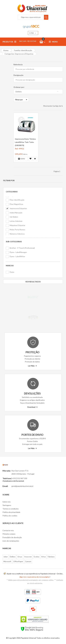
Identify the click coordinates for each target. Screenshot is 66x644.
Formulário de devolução (12, 537)
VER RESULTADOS (33, 282)
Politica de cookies (10, 516)
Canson (28, 561)
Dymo (12, 272)
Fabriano (51, 557)
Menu (53, 42)
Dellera (13, 557)
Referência (18, 64)
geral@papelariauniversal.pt (22, 486)
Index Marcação (16, 213)
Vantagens (7, 505)
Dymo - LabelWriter (17, 256)
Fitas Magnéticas (16, 204)
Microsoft (7, 561)
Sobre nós (7, 502)
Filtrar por (21, 100)
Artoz (44, 557)
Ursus (20, 557)
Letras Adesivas (16, 221)
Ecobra (37, 557)
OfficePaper (18, 561)
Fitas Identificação (17, 200)
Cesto (21, 159)
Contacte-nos (8, 530)
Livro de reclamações (11, 541)
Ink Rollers (14, 217)
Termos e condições (11, 509)
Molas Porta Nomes (17, 230)
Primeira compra (9, 534)
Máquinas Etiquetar (17, 225)
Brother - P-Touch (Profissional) (22, 248)
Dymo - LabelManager (18, 252)
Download (32, 407)
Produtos (9, 42)
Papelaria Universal (28, 638)
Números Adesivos (17, 234)
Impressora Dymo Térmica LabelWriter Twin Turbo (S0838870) (25, 142)
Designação (18, 75)
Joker (6, 557)
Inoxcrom (28, 557)
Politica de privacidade (11, 512)
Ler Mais (32, 366)
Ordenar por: (19, 87)
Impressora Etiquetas (18, 208)
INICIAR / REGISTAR (28, 41)
